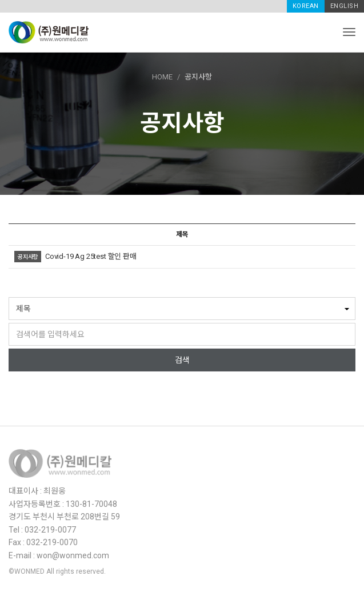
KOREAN (306, 6)
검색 (182, 360)
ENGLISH (345, 6)
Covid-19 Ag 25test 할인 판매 (91, 256)
